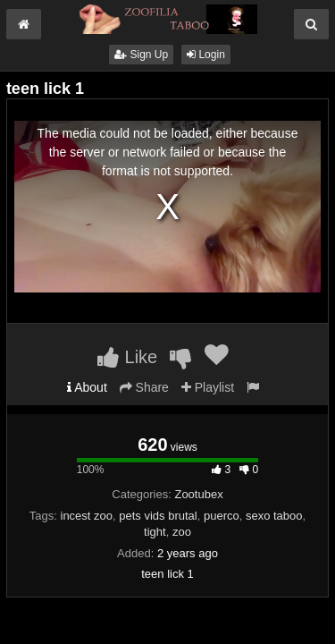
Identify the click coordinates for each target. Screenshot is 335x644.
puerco (222, 516)
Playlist (208, 387)
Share (144, 387)
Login (206, 55)
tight (155, 532)
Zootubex (198, 494)
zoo (182, 532)
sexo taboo (274, 516)
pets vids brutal (158, 516)
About (87, 387)
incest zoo (87, 516)
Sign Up (141, 55)
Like (127, 357)
